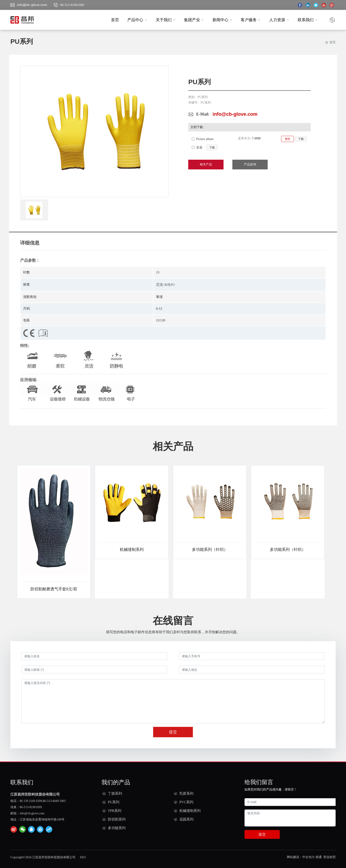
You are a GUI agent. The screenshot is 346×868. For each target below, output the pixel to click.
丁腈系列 (115, 793)
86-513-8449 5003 (54, 801)
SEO (83, 857)
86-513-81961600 (72, 5)
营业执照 (329, 857)
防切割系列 (117, 819)
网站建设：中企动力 (301, 857)
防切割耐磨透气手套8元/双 (54, 589)
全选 (199, 147)
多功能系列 (117, 828)
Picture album (205, 139)
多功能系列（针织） (210, 550)
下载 (301, 139)
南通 (319, 857)
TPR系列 (115, 811)
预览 (288, 139)
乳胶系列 (186, 793)
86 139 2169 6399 (31, 801)
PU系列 (203, 97)
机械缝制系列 (132, 550)
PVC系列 (186, 802)
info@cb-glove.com (32, 5)
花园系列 (186, 819)
